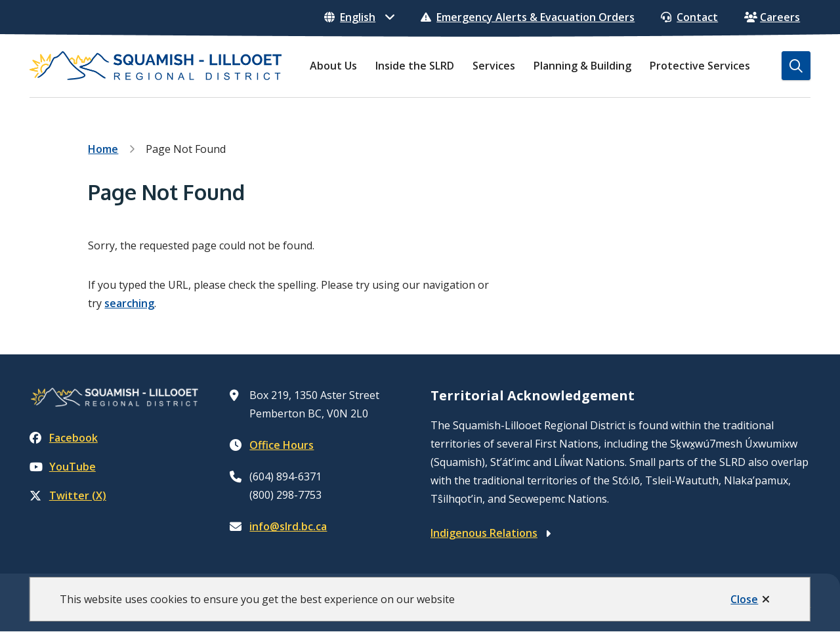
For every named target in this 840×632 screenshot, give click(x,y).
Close (744, 599)
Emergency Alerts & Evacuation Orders (528, 17)
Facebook (64, 438)
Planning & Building (582, 66)
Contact (689, 17)
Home (103, 149)
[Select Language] (359, 17)
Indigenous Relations (484, 533)
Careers (772, 17)
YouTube (63, 467)
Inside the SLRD (415, 66)
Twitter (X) (68, 495)
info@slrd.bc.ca (288, 526)
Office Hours (282, 445)
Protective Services (700, 66)
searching (129, 303)
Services (494, 66)
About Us (333, 66)
